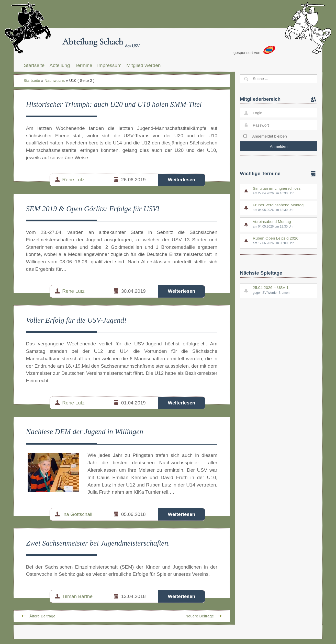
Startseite (34, 65)
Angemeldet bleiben (270, 136)
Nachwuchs (55, 80)
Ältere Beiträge (42, 616)
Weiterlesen (181, 180)
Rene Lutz (73, 180)
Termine (84, 65)
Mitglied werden (143, 65)
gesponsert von (254, 50)
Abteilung (60, 65)
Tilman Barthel (78, 596)
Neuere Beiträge (200, 616)
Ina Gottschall (77, 514)
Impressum (109, 65)
